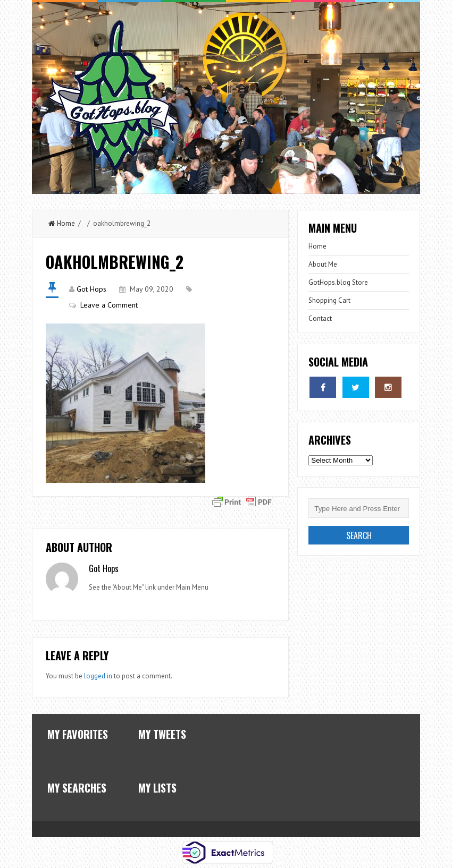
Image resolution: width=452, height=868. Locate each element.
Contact (320, 318)
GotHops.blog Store (338, 282)
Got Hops (91, 289)
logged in (98, 676)
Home (62, 223)
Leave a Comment (109, 305)
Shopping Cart (329, 300)
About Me (323, 264)
